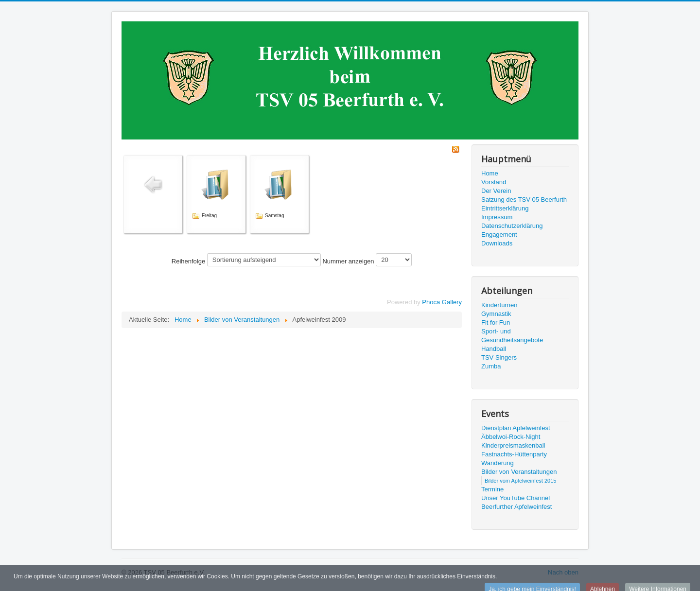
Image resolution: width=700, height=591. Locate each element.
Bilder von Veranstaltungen (519, 472)
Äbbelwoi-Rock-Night (511, 437)
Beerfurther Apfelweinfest (516, 507)
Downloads (497, 243)
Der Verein (496, 191)
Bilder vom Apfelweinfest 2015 (520, 481)
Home (490, 173)
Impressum (497, 217)
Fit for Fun (496, 322)
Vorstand (494, 182)
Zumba (491, 366)
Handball (494, 349)
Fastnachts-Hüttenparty (514, 454)
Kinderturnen (499, 305)
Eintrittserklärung (505, 208)
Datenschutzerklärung (512, 226)
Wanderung (498, 463)
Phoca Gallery (442, 302)
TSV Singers (499, 357)
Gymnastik (496, 314)
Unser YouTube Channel (516, 498)
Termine (492, 489)
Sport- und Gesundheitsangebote (512, 336)
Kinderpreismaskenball (513, 445)
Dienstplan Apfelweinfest (516, 428)
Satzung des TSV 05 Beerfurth (524, 200)
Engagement (499, 235)
